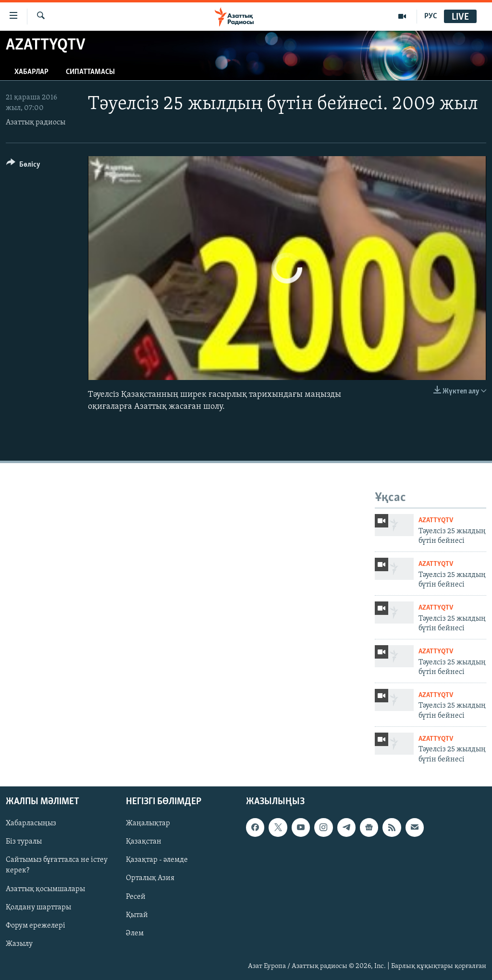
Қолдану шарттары (38, 907)
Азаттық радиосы (36, 122)
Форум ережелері (36, 926)
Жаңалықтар (148, 824)
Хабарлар (31, 72)
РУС (431, 16)
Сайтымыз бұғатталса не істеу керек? (57, 866)
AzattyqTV (436, 521)
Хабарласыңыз (31, 824)
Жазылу (19, 944)
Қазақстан (144, 842)
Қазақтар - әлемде (157, 860)
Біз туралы (24, 842)
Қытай (137, 915)
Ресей (136, 897)
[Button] (23, 166)
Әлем (135, 933)
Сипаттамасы (90, 72)
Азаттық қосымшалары (45, 889)
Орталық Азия (150, 879)
